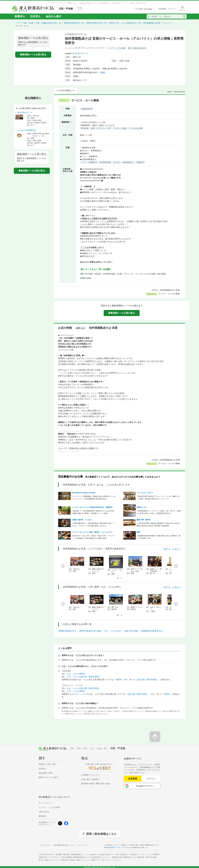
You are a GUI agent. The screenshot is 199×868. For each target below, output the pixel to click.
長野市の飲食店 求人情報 (90, 631)
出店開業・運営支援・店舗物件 (72, 854)
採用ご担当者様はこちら (101, 834)
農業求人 (77, 860)
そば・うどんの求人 (113, 631)
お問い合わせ (44, 812)
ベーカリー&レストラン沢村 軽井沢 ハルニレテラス (92, 532)
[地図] (103, 72)
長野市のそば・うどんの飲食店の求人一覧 (125, 23)
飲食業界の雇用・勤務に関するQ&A (96, 784)
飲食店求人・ (132, 854)
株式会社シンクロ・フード (117, 847)
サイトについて (45, 803)
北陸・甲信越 (28, 23)
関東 (72, 748)
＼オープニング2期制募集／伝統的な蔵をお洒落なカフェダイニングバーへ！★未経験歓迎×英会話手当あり (94, 498)
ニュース (42, 807)
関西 (79, 748)
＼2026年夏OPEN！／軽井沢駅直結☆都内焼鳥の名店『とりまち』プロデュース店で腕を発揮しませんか (93, 525)
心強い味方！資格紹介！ (91, 779)
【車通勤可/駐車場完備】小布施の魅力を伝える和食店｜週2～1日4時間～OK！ (158, 537)
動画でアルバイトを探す (49, 777)
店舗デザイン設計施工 (105, 854)
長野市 (119, 680)
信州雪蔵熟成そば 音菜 (152, 23)
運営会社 (42, 816)
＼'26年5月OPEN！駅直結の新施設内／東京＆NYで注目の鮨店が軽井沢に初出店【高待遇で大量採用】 (158, 525)
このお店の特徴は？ (65, 90)
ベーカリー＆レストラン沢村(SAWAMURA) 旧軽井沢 (92, 507)
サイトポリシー (46, 845)
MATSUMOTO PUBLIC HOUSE (83, 493)
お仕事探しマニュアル (90, 775)
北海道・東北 (102, 748)
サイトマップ (83, 845)
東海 (85, 748)
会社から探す (54, 16)
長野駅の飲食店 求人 (67, 631)
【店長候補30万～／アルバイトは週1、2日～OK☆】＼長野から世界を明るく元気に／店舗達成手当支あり (159, 512)
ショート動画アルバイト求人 (103, 860)
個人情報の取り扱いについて (65, 845)
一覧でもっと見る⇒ (172, 549)
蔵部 (138, 532)
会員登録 (133, 779)
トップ (18, 23)
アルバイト (167, 23)
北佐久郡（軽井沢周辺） (148, 680)
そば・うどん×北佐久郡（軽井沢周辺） (84, 677)
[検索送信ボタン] (184, 16)
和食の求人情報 (131, 631)
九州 (92, 748)
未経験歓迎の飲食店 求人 (152, 631)
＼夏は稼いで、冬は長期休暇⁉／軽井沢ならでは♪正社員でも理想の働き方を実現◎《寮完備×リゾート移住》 (93, 512)
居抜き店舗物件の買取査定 (81, 857)
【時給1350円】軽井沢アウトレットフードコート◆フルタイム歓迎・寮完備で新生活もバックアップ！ (158, 498)
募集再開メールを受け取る (33, 55)
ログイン (152, 779)
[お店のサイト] (82, 53)
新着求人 (20, 16)
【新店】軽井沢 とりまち (82, 520)
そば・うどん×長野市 (76, 674)
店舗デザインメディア (57, 860)
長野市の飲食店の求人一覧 (96, 23)
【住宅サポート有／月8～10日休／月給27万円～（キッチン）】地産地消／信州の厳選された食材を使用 (93, 537)
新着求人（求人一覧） (48, 764)
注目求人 (35, 16)
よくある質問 (54, 807)
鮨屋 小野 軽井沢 (144, 520)
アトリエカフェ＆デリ (145, 493)
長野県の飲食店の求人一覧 (74, 23)
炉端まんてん (142, 507)
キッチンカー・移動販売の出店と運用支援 (119, 857)
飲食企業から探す (46, 773)
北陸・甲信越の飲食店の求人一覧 (49, 23)
